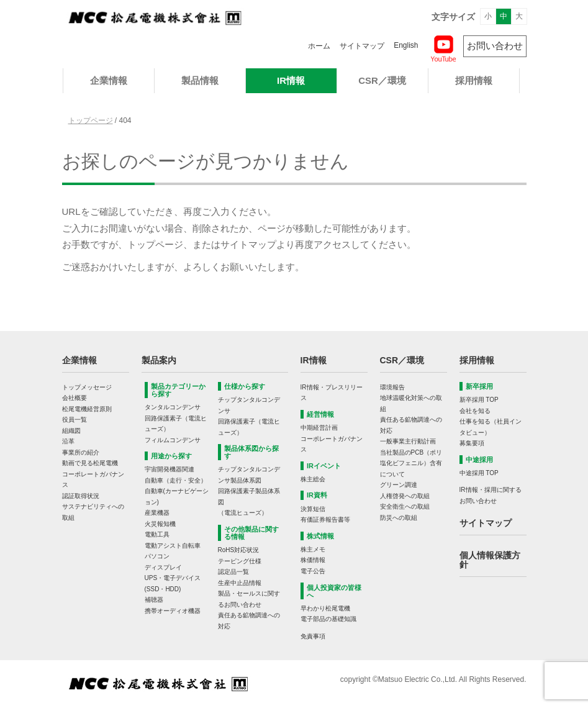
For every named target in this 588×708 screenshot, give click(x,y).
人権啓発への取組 (405, 496)
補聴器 (154, 600)
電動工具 (157, 534)
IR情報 (291, 80)
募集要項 (472, 443)
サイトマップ (362, 46)
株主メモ (313, 549)
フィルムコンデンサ (173, 440)
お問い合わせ (495, 46)
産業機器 (157, 513)
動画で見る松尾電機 (90, 463)
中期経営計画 (319, 428)
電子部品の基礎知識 (328, 619)
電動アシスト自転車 (173, 546)
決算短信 (313, 509)
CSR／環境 (382, 80)
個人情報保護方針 (490, 560)
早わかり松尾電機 (325, 608)
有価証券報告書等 (325, 520)
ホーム (319, 46)
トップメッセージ (87, 387)
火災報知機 (160, 524)
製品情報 (200, 80)
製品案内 (159, 360)
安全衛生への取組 (405, 506)
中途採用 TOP (479, 473)
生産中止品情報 (240, 583)
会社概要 (75, 398)
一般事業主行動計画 (408, 441)
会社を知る (475, 411)
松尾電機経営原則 (87, 409)
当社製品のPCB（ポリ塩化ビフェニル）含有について (411, 463)
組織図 (71, 431)
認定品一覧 (233, 572)
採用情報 (474, 80)
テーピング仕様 (240, 561)
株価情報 (313, 560)
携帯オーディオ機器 (173, 611)
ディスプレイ (163, 567)
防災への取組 (399, 518)
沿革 (68, 441)
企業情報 (109, 80)
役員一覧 (75, 420)
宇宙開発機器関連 (170, 469)
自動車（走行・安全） (176, 480)
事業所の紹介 (81, 452)
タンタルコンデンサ (173, 407)
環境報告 (392, 387)
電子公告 (313, 571)
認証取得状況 (81, 496)
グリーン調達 (399, 485)
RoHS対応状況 (239, 550)
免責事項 (313, 636)
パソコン (157, 556)
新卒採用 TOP (479, 400)
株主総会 (313, 479)
